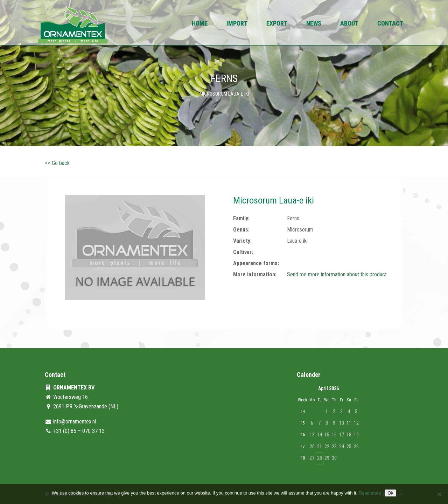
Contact (390, 24)
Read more (370, 493)
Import (237, 24)
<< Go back (57, 163)
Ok (390, 493)
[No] (439, 494)
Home (200, 24)
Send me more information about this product (337, 274)
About (349, 24)
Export (277, 24)
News (314, 24)
